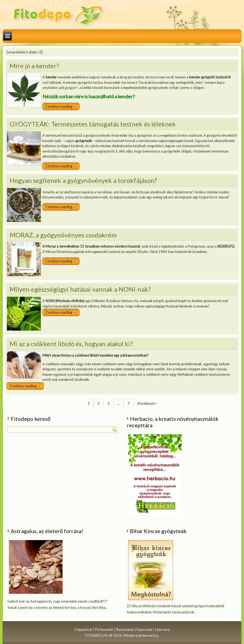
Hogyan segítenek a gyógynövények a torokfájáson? (83, 180)
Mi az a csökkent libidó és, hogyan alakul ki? (71, 344)
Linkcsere (162, 629)
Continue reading (61, 106)
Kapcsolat (144, 629)
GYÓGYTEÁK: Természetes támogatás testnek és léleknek (93, 124)
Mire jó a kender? (34, 66)
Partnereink (104, 629)
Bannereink (125, 629)
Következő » (147, 403)
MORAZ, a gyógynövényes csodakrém (63, 235)
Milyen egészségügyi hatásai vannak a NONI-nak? (80, 289)
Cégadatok (83, 629)
